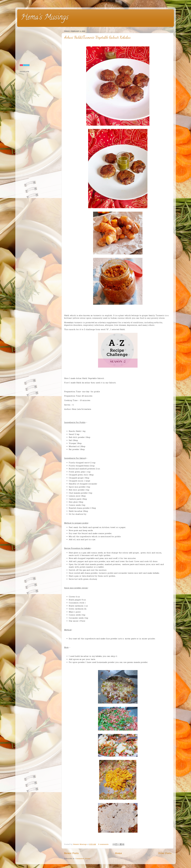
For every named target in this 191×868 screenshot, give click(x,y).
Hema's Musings (45, 18)
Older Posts (165, 853)
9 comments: (104, 844)
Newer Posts (71, 853)
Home (118, 853)
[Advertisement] (39, 45)
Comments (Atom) (83, 859)
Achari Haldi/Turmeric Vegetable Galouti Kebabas (97, 37)
